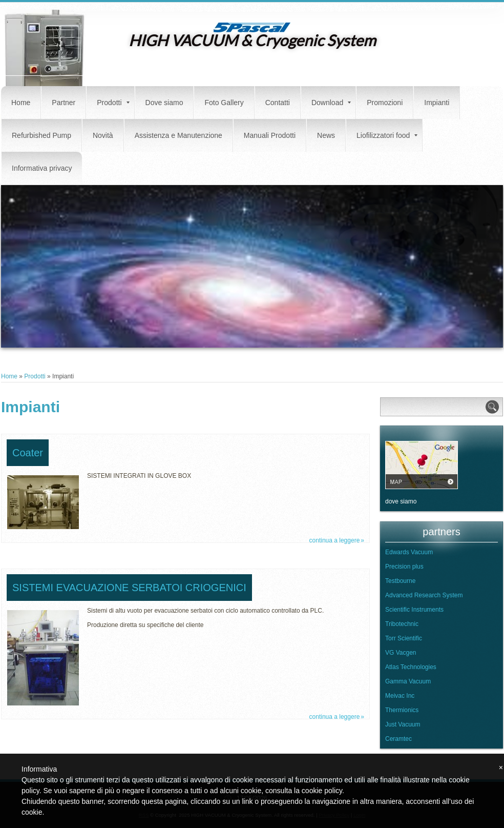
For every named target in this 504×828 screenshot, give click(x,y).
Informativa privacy (42, 168)
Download (331, 103)
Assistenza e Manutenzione (178, 135)
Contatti (278, 103)
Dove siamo (164, 103)
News (326, 135)
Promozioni (385, 103)
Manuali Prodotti (270, 135)
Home (21, 103)
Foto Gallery (224, 103)
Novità (103, 135)
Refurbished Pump (41, 135)
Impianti (437, 103)
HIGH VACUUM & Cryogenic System (252, 40)
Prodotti (113, 103)
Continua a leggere (335, 540)
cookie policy (322, 791)
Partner (64, 103)
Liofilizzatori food (387, 135)
